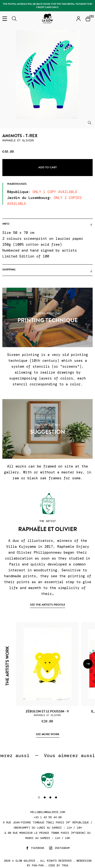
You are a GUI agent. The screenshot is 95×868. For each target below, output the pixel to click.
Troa (65, 865)
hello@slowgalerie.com (48, 812)
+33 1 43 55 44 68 (48, 817)
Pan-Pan (38, 865)
